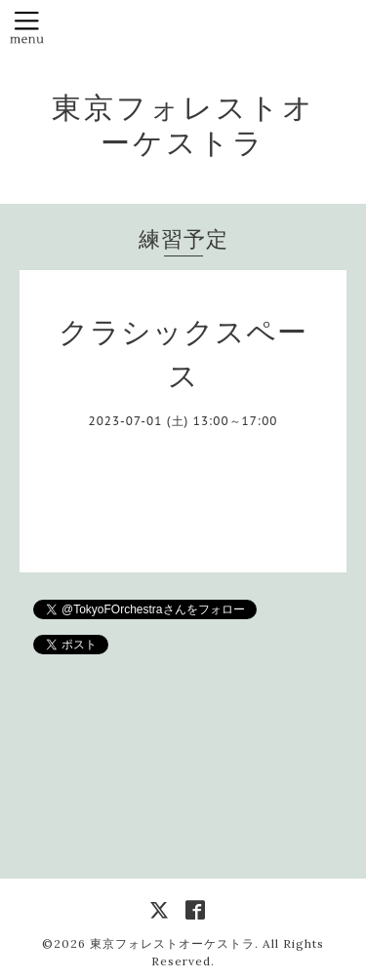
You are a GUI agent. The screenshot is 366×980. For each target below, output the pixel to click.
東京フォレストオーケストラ (183, 125)
